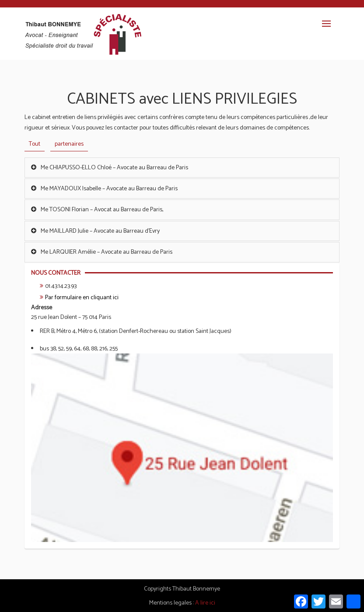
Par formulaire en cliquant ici (82, 298)
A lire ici (205, 603)
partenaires (69, 144)
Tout (35, 144)
